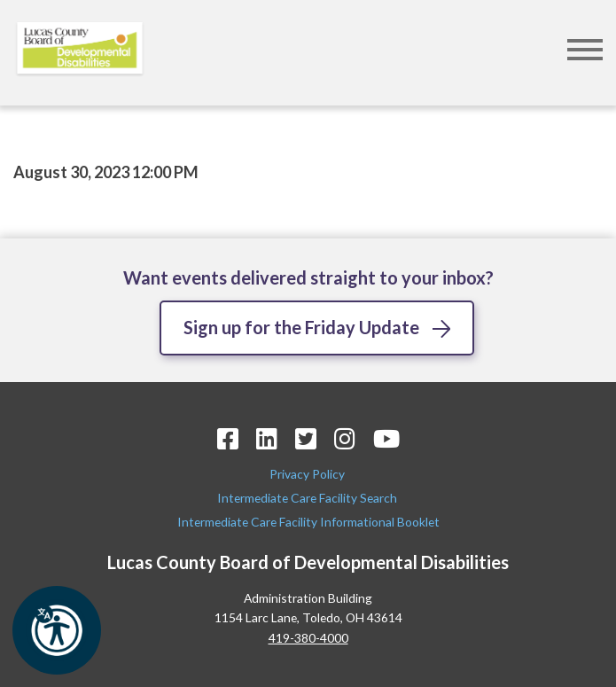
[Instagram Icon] (345, 438)
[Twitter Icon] (306, 438)
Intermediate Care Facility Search (308, 498)
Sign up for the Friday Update (301, 327)
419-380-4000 (308, 638)
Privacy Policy (308, 474)
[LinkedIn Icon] (267, 438)
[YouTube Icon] (386, 438)
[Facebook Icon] (228, 438)
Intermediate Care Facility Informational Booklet (308, 522)
